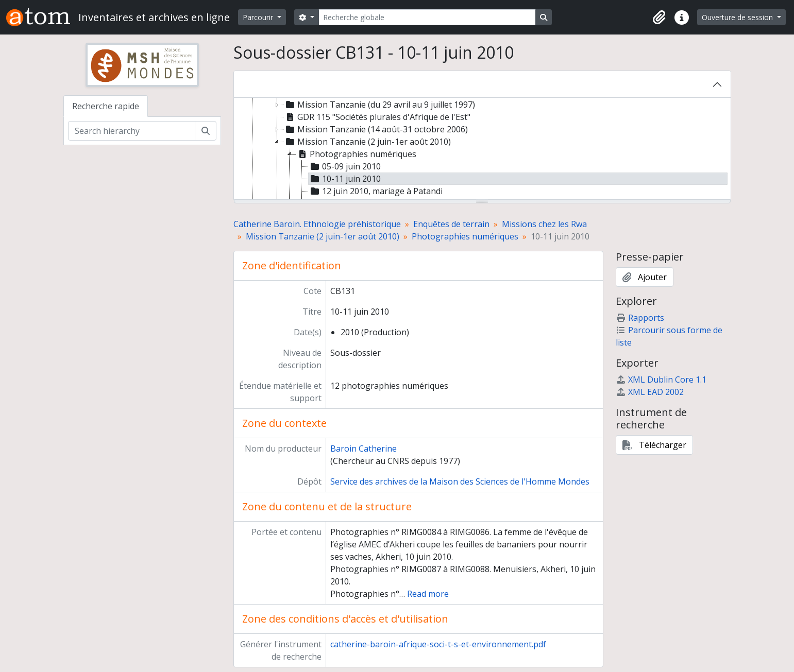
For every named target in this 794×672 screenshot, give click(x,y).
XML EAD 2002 (650, 392)
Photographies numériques (465, 236)
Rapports (640, 318)
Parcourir (259, 17)
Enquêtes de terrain (451, 224)
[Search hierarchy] (132, 131)
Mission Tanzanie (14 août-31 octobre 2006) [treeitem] (376, 129)
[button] (659, 18)
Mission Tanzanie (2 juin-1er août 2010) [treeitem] (367, 142)
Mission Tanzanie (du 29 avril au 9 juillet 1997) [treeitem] (379, 105)
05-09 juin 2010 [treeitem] (345, 166)
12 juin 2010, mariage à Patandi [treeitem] (376, 191)
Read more (428, 594)
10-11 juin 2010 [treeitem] (345, 179)
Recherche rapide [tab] (106, 106)
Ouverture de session (738, 17)
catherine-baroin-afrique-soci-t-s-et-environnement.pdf (438, 644)
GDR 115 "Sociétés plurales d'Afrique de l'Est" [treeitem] (377, 117)
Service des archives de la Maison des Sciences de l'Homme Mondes (460, 481)
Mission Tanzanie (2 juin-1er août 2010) (323, 236)
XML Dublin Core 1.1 (661, 380)
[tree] (482, 149)
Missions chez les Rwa (544, 224)
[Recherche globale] (427, 17)
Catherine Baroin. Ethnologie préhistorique (317, 224)
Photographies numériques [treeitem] (356, 154)
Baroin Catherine (364, 449)
